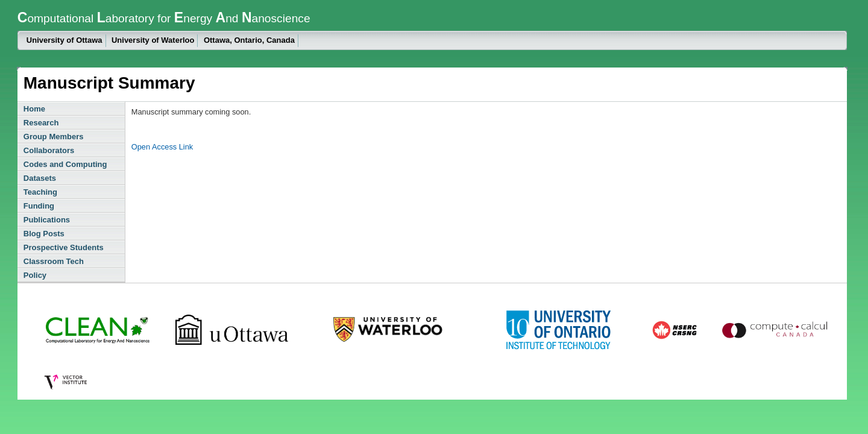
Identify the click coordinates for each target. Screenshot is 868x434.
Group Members (54, 137)
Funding (39, 206)
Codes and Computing (65, 164)
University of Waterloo (153, 40)
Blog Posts (44, 234)
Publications (47, 220)
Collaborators (49, 150)
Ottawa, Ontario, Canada (249, 40)
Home (34, 109)
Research (41, 123)
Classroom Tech (54, 261)
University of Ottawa (64, 40)
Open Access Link (162, 147)
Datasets (40, 178)
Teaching (40, 192)
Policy (35, 275)
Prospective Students (64, 247)
